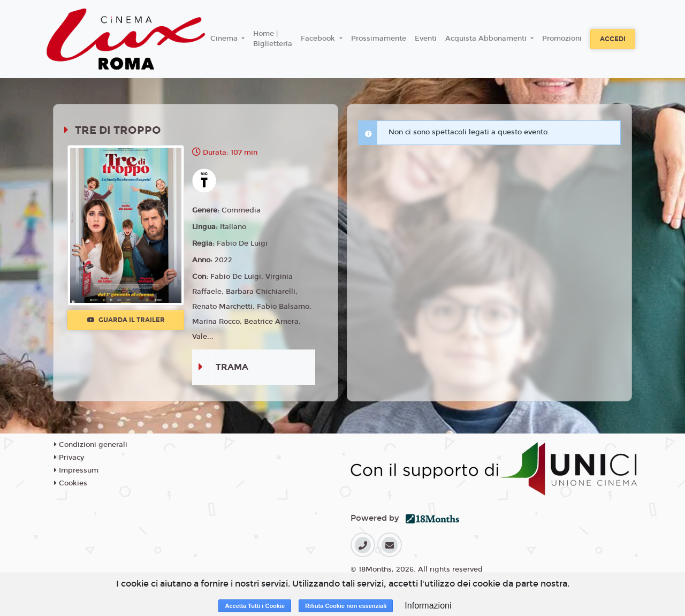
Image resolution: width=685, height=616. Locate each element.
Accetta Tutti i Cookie (255, 606)
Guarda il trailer (126, 320)
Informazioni (428, 606)
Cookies (71, 483)
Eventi (426, 39)
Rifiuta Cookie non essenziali (346, 606)
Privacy (69, 458)
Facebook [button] (319, 39)
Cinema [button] (225, 39)
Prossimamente (379, 39)
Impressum (76, 470)
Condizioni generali (91, 445)
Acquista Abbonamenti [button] (487, 39)
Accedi (613, 39)
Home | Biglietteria (273, 39)
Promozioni (562, 39)
